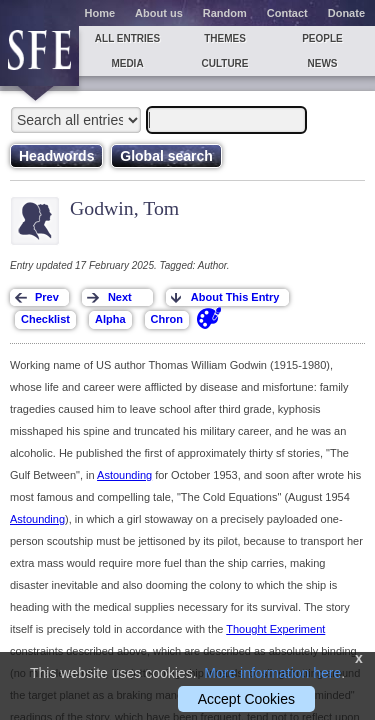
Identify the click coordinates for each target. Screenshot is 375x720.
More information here (272, 673)
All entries (127, 38)
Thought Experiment (275, 629)
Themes (225, 38)
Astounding (124, 475)
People (322, 38)
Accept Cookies (246, 699)
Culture (224, 63)
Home (100, 13)
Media (127, 63)
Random (225, 13)
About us (159, 13)
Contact (287, 13)
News (323, 63)
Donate (346, 13)
